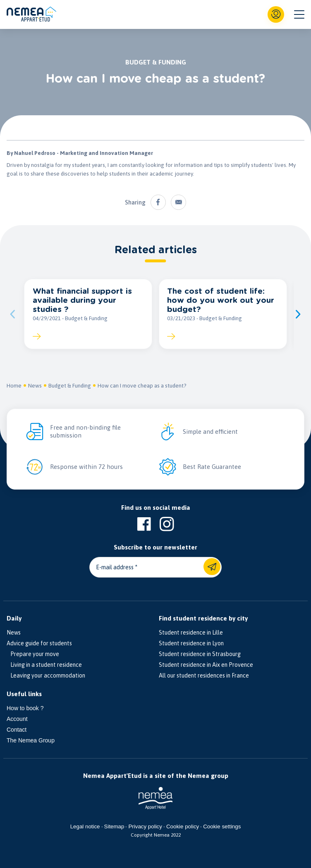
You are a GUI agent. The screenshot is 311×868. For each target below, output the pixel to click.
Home (14, 385)
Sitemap (114, 826)
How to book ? (25, 708)
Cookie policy (183, 826)
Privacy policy (145, 826)
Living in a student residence (44, 665)
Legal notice (85, 826)
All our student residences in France (204, 675)
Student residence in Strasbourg (200, 654)
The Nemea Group (31, 740)
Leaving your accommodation (46, 675)
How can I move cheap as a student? (142, 385)
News (35, 385)
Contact (17, 730)
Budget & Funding (70, 385)
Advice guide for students (39, 643)
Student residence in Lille (191, 633)
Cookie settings (222, 826)
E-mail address (115, 567)
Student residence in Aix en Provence (206, 665)
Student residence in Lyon (191, 643)
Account (17, 719)
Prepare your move (33, 654)
